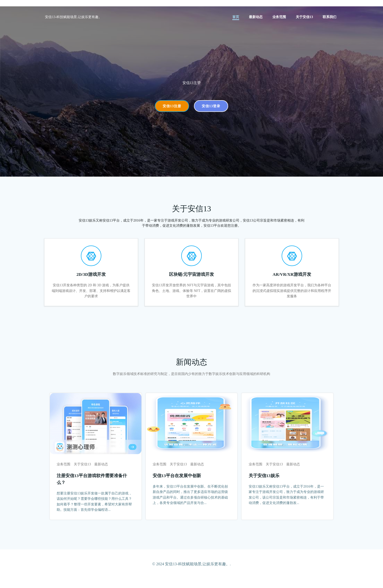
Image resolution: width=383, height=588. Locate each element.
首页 (236, 17)
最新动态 (256, 17)
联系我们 (330, 17)
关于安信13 (305, 17)
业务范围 (280, 17)
